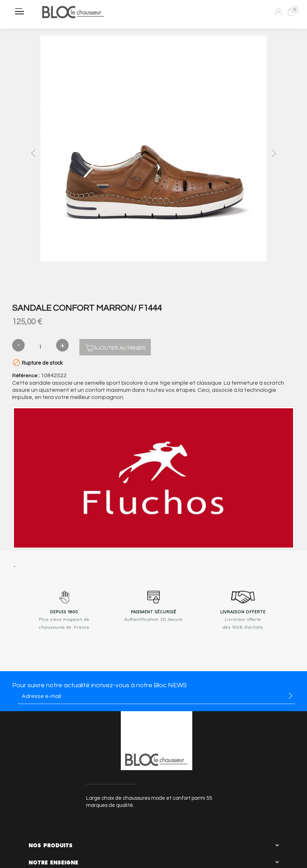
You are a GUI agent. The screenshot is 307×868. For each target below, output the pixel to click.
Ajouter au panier (115, 347)
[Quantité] (40, 347)
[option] (153, 149)
